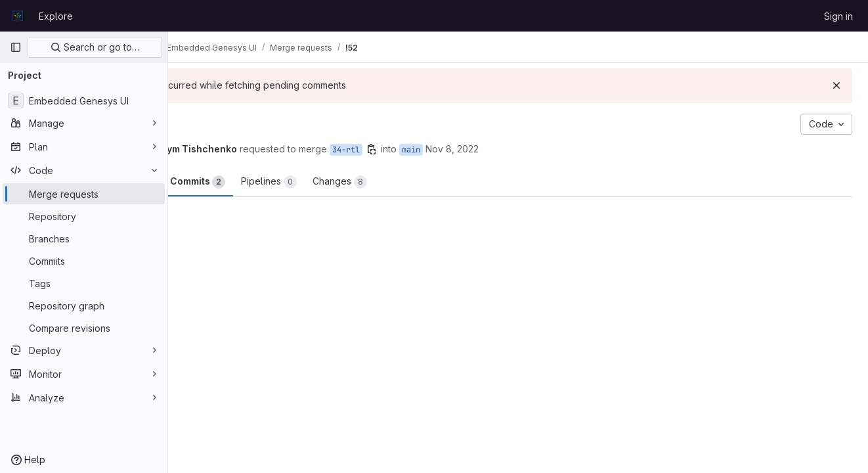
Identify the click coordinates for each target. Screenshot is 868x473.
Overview (221, 182)
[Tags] (84, 283)
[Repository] (84, 216)
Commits (294, 182)
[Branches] (84, 238)
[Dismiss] (836, 85)
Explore (56, 16)
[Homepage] (18, 16)
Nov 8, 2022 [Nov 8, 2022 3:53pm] (549, 149)
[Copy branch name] (468, 149)
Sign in (838, 16)
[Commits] (84, 261)
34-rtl (443, 150)
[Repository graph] (84, 305)
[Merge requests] (84, 194)
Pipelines (365, 182)
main (508, 150)
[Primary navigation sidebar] (16, 47)
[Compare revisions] (84, 328)
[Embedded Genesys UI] (84, 101)
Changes (436, 182)
